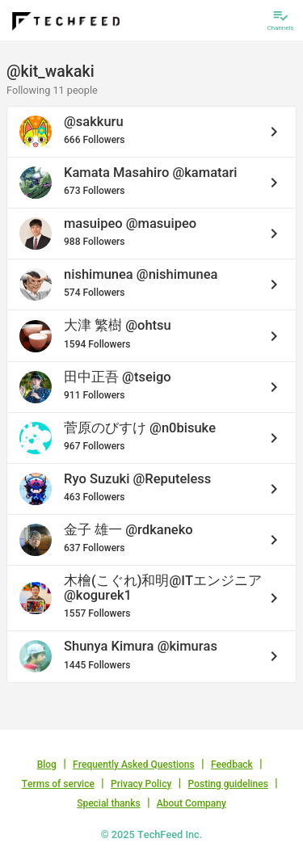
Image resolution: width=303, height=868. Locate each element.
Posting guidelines (228, 784)
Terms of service (58, 784)
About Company (191, 803)
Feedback (232, 765)
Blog (47, 765)
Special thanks (109, 803)
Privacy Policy (141, 784)
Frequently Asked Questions (134, 765)
